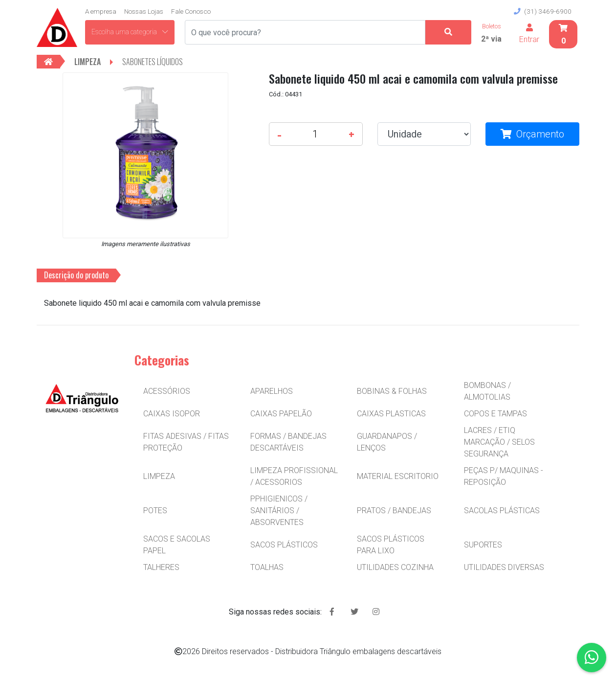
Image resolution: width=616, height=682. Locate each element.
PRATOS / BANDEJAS (394, 511)
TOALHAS (267, 567)
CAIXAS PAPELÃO (281, 414)
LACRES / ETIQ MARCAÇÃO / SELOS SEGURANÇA (499, 442)
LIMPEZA (159, 476)
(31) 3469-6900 (543, 11)
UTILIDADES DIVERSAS (504, 567)
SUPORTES (483, 545)
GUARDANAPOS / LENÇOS (387, 442)
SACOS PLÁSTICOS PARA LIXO (391, 545)
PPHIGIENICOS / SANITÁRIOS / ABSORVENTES (279, 511)
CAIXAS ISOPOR (172, 414)
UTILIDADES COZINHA (395, 567)
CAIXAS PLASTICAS (391, 414)
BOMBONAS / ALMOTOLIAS (487, 391)
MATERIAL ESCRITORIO (398, 476)
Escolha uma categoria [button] (130, 32)
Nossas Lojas (144, 11)
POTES (155, 511)
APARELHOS (272, 391)
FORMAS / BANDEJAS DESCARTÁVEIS (288, 442)
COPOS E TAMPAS (495, 414)
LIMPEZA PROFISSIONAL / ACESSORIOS (294, 476)
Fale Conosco (191, 11)
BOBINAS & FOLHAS (392, 391)
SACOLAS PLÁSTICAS (502, 511)
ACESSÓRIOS (167, 391)
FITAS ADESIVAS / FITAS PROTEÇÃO (186, 442)
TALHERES (161, 567)
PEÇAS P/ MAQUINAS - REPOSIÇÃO (504, 476)
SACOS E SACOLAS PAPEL (177, 545)
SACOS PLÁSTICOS (284, 545)
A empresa (101, 11)
